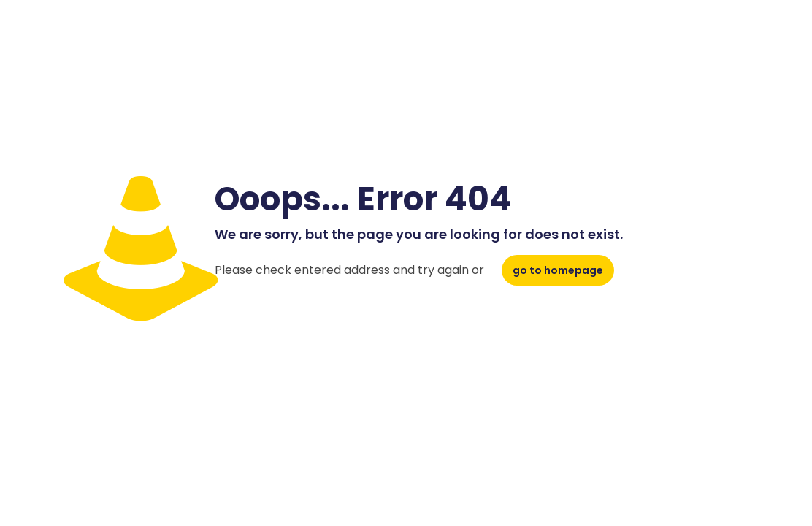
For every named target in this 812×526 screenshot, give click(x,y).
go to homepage (558, 270)
